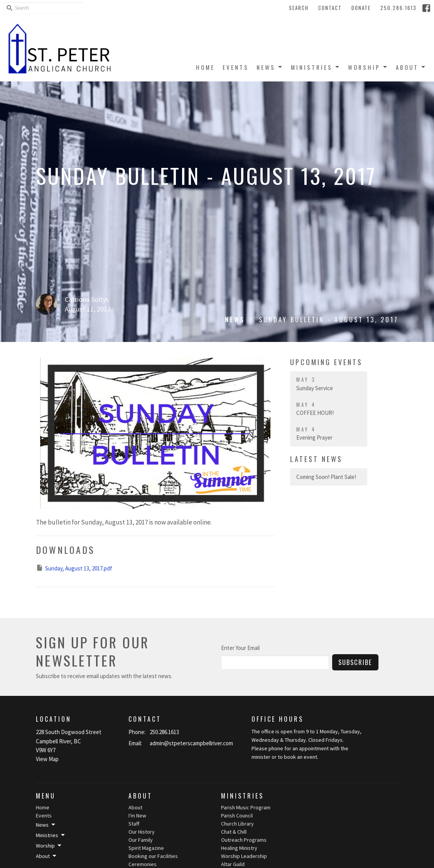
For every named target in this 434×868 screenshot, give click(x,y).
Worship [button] (49, 846)
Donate (361, 8)
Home (205, 67)
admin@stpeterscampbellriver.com (191, 743)
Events (236, 67)
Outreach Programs (244, 840)
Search (299, 8)
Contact (330, 8)
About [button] (47, 856)
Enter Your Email (240, 648)
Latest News (316, 459)
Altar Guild (233, 864)
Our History (142, 832)
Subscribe (355, 662)
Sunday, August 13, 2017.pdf (74, 568)
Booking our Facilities (153, 856)
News (270, 67)
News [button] (46, 825)
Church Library (237, 824)
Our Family (141, 840)
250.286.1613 (399, 8)
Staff (134, 824)
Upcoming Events (326, 362)
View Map (47, 759)
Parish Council (237, 816)
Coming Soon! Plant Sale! (326, 477)
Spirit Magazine (146, 848)
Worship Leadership (244, 856)
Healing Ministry (239, 848)
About (411, 67)
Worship (368, 67)
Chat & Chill (234, 832)
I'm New (137, 816)
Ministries (316, 67)
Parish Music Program (246, 807)
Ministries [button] (51, 835)
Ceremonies (143, 864)
